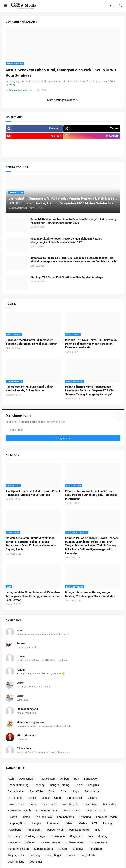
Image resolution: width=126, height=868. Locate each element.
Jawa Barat (49, 804)
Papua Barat (34, 830)
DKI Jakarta (92, 791)
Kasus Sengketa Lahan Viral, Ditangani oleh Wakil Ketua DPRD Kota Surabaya (61, 73)
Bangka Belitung (60, 785)
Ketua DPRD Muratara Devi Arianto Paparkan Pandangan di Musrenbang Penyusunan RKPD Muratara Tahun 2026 (73, 221)
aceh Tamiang (16, 862)
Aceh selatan (47, 779)
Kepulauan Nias (72, 811)
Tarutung (35, 855)
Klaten (26, 817)
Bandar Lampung (18, 785)
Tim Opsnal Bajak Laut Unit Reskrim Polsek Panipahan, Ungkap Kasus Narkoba (33, 493)
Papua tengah (55, 830)
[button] (5, 6)
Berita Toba (37, 791)
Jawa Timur (90, 804)
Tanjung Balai (16, 855)
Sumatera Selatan (18, 849)
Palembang (15, 830)
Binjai (52, 791)
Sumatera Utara (44, 849)
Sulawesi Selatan (51, 842)
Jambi (33, 804)
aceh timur (36, 862)
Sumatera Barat (98, 842)
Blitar (64, 791)
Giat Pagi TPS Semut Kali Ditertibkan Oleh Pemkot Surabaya (67, 277)
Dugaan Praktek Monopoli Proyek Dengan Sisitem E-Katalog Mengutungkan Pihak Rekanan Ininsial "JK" (66, 240)
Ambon (65, 779)
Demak (32, 798)
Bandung (39, 785)
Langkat (37, 823)
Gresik (58, 798)
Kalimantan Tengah (19, 811)
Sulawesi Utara (75, 842)
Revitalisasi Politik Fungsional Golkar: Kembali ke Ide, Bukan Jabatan (30, 389)
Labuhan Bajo (44, 817)
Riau (98, 830)
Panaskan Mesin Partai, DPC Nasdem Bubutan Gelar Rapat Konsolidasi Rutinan (31, 342)
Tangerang (95, 849)
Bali (76, 779)
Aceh (11, 779)
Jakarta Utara (16, 804)
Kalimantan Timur (47, 811)
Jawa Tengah (70, 804)
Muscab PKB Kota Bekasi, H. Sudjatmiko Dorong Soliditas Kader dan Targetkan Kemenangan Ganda (91, 344)
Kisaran (12, 817)
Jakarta (93, 798)
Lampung (85, 817)
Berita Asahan (16, 791)
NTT (95, 823)
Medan (83, 823)
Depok (45, 798)
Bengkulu (93, 785)
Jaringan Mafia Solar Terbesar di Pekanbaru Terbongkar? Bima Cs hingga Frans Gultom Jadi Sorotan (33, 596)
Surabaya (78, 849)
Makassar (53, 823)
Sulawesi (30, 842)
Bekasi (79, 785)
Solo (90, 836)
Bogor (76, 791)
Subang (103, 836)
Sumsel (63, 849)
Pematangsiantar (79, 830)
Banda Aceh (91, 779)
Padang (107, 823)
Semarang (14, 836)
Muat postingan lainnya (61, 100)
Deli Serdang (15, 798)
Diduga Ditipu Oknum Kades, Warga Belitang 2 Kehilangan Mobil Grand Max (90, 594)
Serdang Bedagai (35, 836)
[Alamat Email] (63, 430)
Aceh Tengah (27, 779)
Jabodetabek (75, 798)
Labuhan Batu (66, 817)
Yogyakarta (89, 855)
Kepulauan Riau (96, 811)
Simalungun (58, 836)
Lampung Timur (17, 823)
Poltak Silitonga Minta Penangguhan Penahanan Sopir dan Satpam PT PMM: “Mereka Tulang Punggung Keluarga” (90, 391)
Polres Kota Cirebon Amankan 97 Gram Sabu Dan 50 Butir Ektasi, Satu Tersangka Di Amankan (91, 495)
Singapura (76, 836)
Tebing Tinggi (53, 855)
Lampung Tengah (107, 817)
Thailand (71, 855)
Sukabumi (14, 842)
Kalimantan (109, 804)
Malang (69, 823)
